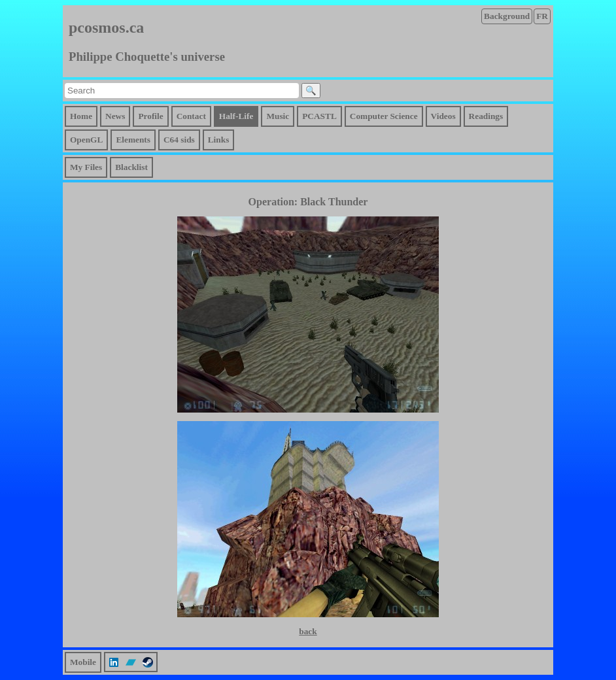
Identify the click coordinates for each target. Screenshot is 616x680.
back (308, 631)
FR (542, 16)
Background (507, 16)
